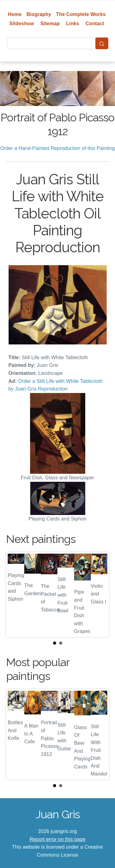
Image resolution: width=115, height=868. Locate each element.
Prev (16, 595)
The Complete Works (81, 14)
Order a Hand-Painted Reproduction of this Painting (58, 148)
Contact (95, 24)
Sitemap (50, 24)
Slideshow (22, 24)
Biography (39, 14)
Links (73, 24)
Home (15, 14)
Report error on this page (58, 839)
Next (99, 595)
